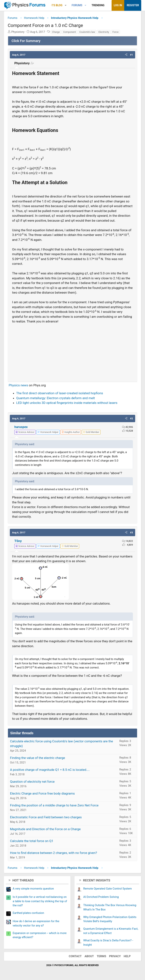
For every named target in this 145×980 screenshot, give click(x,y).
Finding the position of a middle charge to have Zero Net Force (54, 805)
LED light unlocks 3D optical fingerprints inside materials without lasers (67, 403)
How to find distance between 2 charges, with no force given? (54, 853)
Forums (77, 5)
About (89, 956)
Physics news (18, 385)
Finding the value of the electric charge (37, 758)
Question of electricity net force (32, 782)
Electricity (104, 32)
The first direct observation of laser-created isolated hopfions (60, 393)
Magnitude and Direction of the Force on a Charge (45, 829)
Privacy (115, 956)
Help (127, 956)
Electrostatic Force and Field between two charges (46, 817)
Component (69, 32)
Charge (56, 32)
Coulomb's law (87, 32)
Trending (98, 5)
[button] (66, 5)
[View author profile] (71, 432)
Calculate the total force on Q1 (32, 841)
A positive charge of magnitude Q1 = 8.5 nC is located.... (50, 770)
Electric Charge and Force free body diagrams (42, 793)
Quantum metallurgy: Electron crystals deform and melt (56, 398)
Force (115, 32)
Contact (75, 956)
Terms (101, 956)
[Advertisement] (72, 351)
